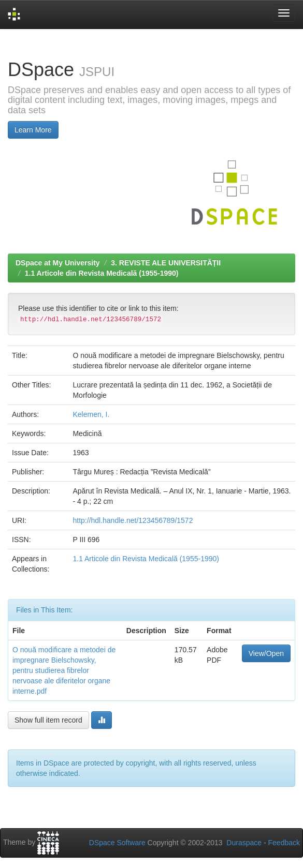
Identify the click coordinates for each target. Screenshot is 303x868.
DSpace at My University (58, 263)
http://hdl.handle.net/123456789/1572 (133, 520)
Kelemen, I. (91, 414)
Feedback (284, 843)
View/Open (266, 653)
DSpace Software (117, 843)
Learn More (33, 130)
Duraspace (244, 843)
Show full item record (48, 720)
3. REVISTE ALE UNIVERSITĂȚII (166, 263)
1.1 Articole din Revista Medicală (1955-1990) (102, 273)
